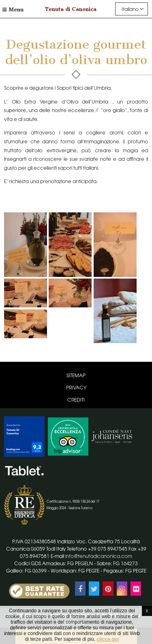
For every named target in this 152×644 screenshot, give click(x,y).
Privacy (76, 387)
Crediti (76, 400)
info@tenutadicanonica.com (99, 556)
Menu (13, 10)
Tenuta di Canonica (71, 9)
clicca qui (108, 639)
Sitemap (76, 375)
